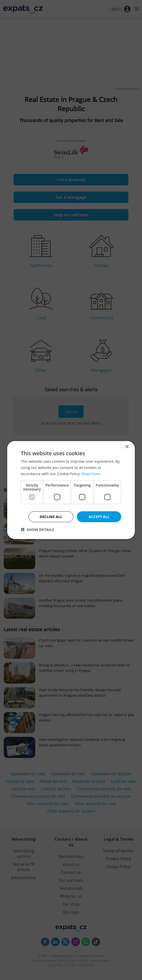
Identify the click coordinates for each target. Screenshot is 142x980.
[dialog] (71, 490)
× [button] (127, 447)
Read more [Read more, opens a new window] (91, 473)
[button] (37, 529)
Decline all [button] (51, 516)
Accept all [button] (99, 516)
